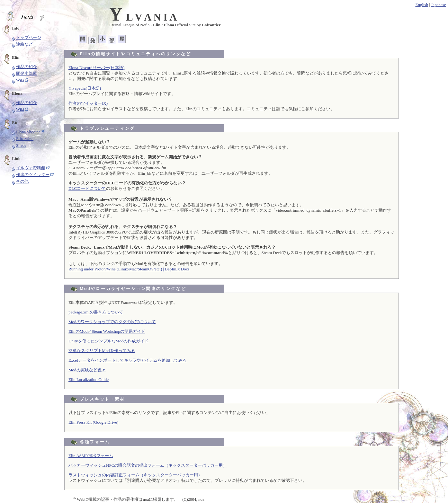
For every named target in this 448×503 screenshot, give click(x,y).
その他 (20, 181)
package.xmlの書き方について (96, 312)
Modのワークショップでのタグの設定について (112, 322)
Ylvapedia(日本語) (85, 88)
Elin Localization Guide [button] (89, 379)
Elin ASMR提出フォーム (91, 456)
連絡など (22, 44)
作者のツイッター (30, 175)
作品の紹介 (24, 67)
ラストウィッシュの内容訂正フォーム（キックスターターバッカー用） (135, 475)
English (422, 5)
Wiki (18, 80)
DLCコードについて (87, 188)
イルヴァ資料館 (28, 168)
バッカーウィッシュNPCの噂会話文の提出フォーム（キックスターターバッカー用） (148, 465)
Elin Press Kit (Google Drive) (93, 422)
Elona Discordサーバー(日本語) (96, 68)
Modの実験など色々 (87, 370)
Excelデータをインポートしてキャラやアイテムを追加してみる (128, 360)
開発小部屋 (24, 73)
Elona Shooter (25, 132)
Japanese (438, 5)
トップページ (26, 37)
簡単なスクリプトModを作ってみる (102, 351)
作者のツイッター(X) (88, 103)
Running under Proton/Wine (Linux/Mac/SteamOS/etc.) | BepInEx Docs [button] (129, 269)
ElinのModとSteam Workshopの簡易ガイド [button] (107, 331)
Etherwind (22, 139)
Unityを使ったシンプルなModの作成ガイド (108, 341)
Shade (19, 145)
